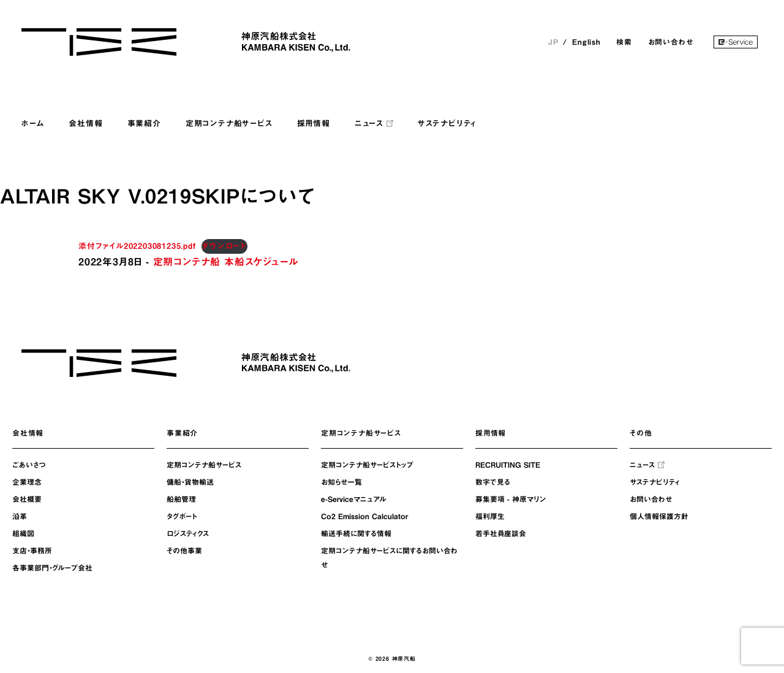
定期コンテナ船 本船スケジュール (226, 262)
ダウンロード (224, 246)
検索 (624, 42)
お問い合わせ (671, 42)
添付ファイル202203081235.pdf (137, 246)
